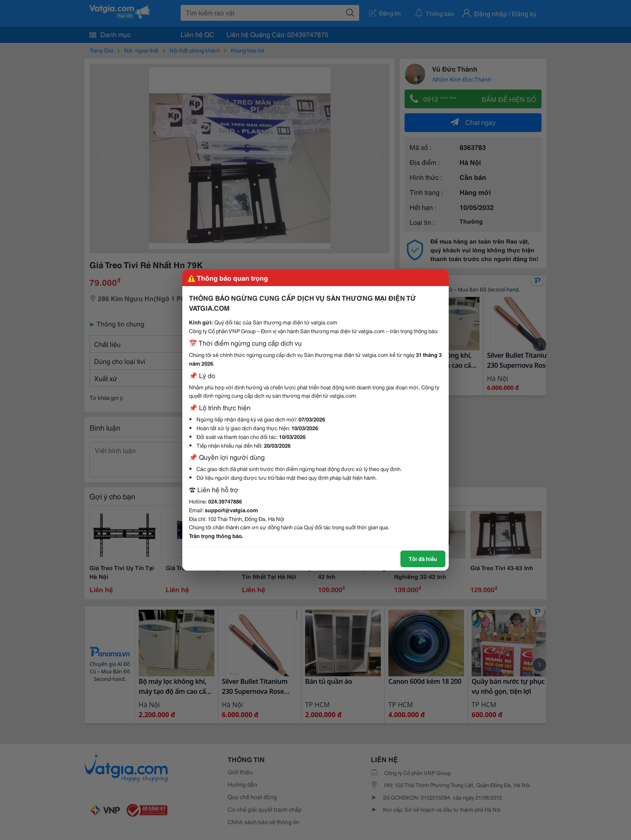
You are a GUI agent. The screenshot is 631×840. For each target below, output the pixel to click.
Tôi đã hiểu (423, 558)
